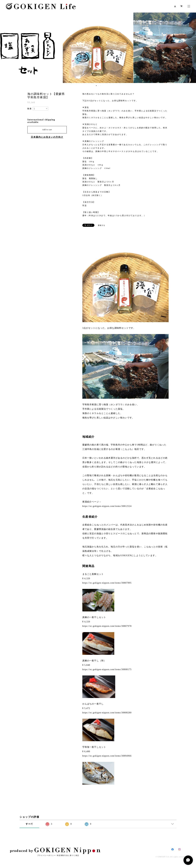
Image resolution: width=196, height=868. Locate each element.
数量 (30, 109)
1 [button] (96, 86)
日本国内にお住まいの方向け (47, 137)
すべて (29, 824)
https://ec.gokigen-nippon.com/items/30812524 (107, 506)
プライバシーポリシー (47, 855)
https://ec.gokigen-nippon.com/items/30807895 (107, 583)
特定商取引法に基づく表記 (68, 855)
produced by (55, 851)
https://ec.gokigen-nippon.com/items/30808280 (107, 713)
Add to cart (47, 130)
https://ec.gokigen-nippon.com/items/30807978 (107, 626)
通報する (102, 225)
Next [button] (191, 48)
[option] (98, 48)
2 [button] (98, 86)
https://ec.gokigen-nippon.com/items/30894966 (107, 756)
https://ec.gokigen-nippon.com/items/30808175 (107, 669)
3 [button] (100, 86)
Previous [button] (5, 48)
